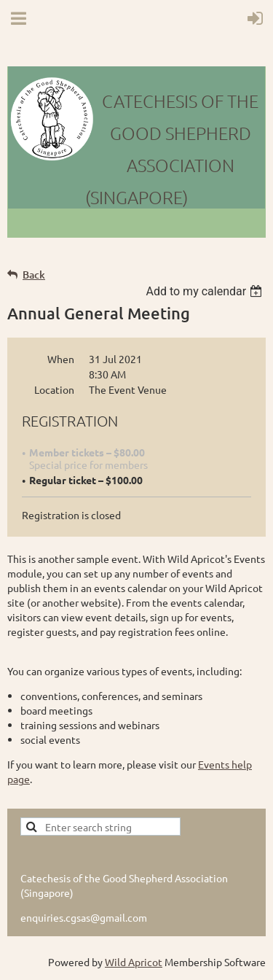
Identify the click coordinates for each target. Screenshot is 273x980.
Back (34, 275)
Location (54, 389)
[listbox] (206, 291)
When (61, 359)
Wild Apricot (134, 962)
